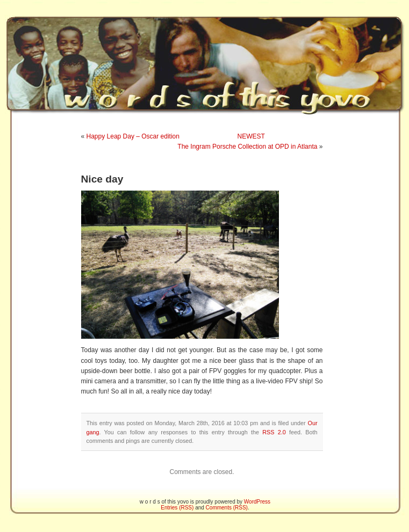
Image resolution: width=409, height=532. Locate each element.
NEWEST (251, 136)
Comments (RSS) (227, 508)
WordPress (257, 502)
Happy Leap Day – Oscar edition (133, 136)
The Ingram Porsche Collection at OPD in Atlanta (247, 147)
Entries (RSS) (177, 508)
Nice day (102, 179)
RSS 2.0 (274, 432)
